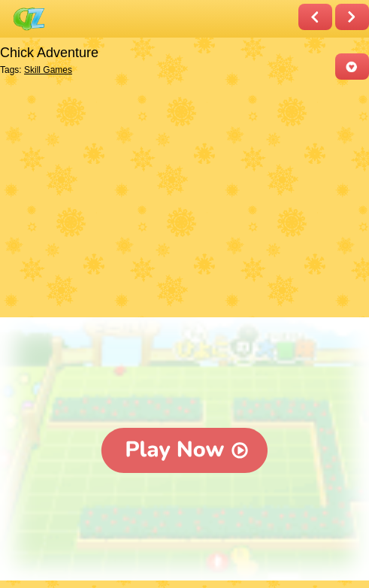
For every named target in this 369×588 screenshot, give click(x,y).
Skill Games (48, 70)
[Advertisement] (181, 200)
